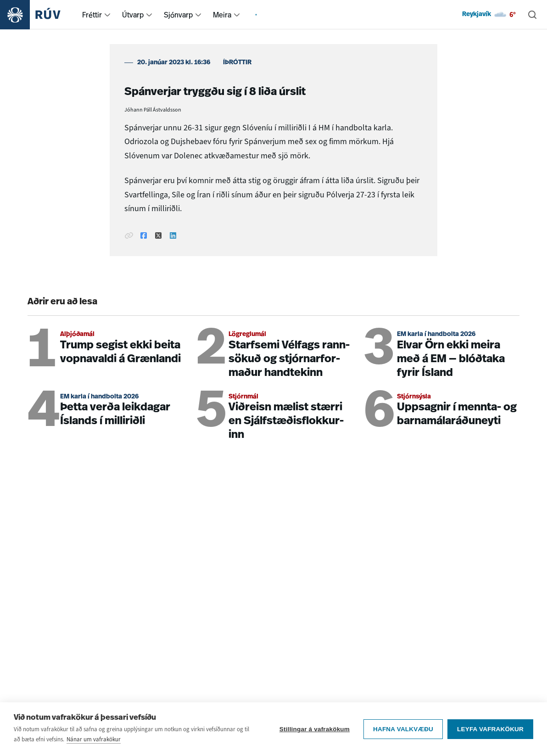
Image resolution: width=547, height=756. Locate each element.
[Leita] (532, 15)
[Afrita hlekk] (129, 236)
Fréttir (92, 15)
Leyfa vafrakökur (490, 729)
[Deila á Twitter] (158, 236)
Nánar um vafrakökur (94, 739)
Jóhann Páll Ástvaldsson (153, 110)
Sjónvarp (178, 15)
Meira (222, 15)
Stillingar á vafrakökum (315, 729)
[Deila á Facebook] (144, 236)
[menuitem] (107, 15)
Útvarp (133, 15)
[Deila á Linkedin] (173, 236)
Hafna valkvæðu (403, 729)
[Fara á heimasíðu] (38, 15)
